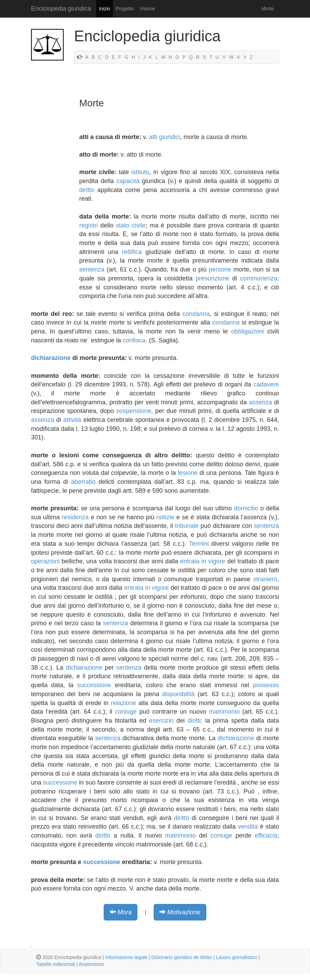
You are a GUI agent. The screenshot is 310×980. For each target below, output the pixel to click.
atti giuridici (165, 137)
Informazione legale (126, 957)
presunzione (213, 278)
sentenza (92, 269)
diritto (87, 190)
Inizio (105, 9)
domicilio (246, 508)
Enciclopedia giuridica (61, 9)
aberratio (83, 482)
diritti (194, 721)
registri (89, 225)
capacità (128, 181)
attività (72, 420)
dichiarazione (51, 358)
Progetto (125, 9)
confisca (134, 340)
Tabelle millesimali (56, 964)
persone (220, 269)
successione (94, 685)
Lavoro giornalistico (236, 957)
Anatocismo (91, 964)
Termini (199, 544)
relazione (123, 703)
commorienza (259, 278)
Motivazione (184, 912)
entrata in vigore (203, 561)
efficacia (266, 835)
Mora (125, 912)
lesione (188, 473)
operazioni (45, 561)
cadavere (266, 384)
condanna (196, 314)
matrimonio (224, 712)
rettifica (132, 252)
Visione (147, 9)
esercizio (161, 721)
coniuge (126, 712)
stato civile (131, 225)
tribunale (187, 526)
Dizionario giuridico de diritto (182, 957)
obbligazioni (247, 331)
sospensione (134, 411)
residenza (75, 517)
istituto (140, 172)
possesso (266, 685)
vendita (248, 827)
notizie (165, 517)
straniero (265, 579)
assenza (261, 402)
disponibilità (178, 694)
